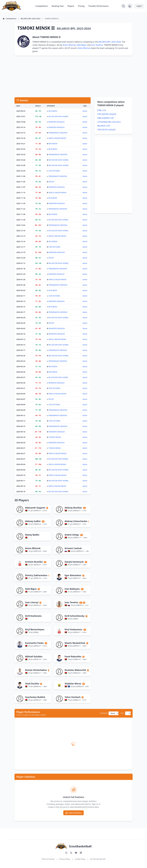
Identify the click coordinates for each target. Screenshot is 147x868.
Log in (139, 6)
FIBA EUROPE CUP (106, 118)
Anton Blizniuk (69, 45)
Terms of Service (48, 859)
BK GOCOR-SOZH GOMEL (58, 116)
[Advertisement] (74, 76)
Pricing (81, 6)
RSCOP (51, 182)
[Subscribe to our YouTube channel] (76, 853)
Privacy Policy (65, 859)
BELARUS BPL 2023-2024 (110, 42)
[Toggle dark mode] (130, 6)
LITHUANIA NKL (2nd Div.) (109, 122)
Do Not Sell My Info (98, 859)
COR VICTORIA (54, 171)
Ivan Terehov (97, 45)
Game (85, 111)
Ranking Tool (58, 6)
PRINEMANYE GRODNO (58, 133)
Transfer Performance (98, 6)
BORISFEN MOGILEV (57, 122)
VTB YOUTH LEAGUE (106, 130)
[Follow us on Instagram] (66, 853)
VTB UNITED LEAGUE (107, 114)
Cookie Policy (80, 859)
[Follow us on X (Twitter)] (71, 853)
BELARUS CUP (104, 126)
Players (71, 6)
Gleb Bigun (82, 45)
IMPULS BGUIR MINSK (57, 138)
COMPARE (104, 713)
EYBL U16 (102, 110)
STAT (122, 713)
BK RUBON (53, 111)
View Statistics (73, 813)
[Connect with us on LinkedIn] (81, 853)
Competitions (42, 6)
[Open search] (123, 6)
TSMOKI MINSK (55, 437)
